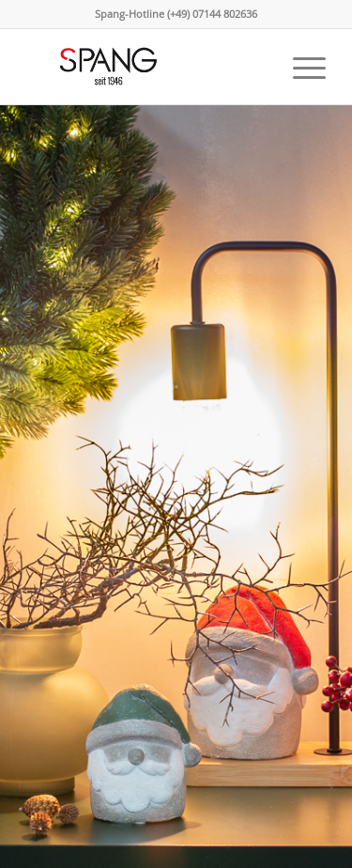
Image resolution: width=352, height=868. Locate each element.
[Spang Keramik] (146, 67)
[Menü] (300, 67)
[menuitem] (300, 67)
